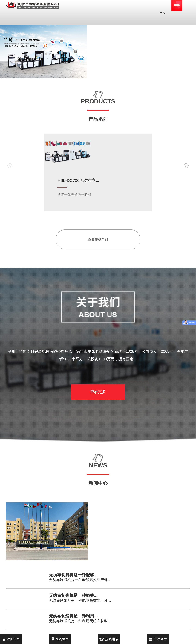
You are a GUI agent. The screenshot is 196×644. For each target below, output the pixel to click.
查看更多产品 (98, 239)
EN (162, 13)
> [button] (186, 166)
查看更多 (98, 392)
